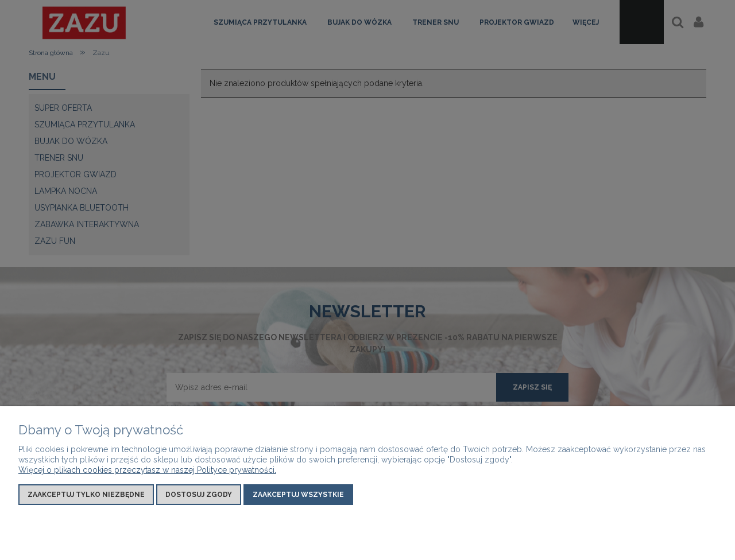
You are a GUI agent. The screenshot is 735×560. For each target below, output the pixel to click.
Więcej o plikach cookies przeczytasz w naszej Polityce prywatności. (147, 470)
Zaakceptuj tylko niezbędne (86, 495)
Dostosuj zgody (199, 495)
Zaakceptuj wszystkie (298, 495)
